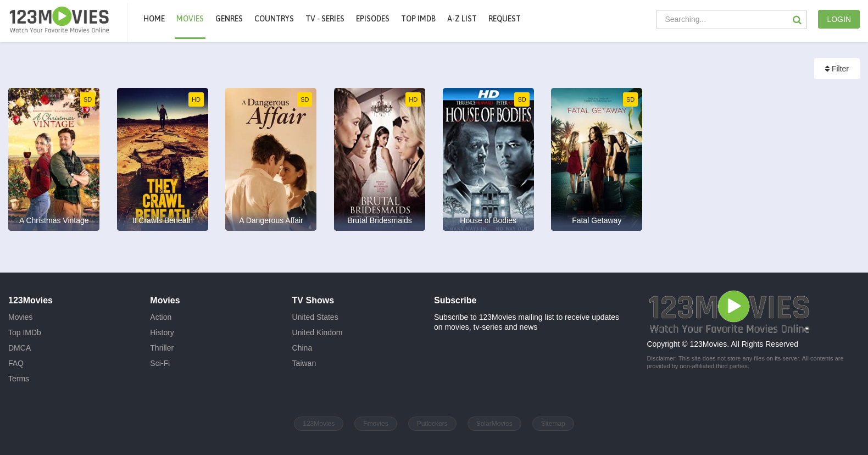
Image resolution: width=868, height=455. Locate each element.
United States (315, 317)
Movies (20, 317)
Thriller (162, 348)
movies (190, 19)
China (302, 348)
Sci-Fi (160, 363)
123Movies (319, 424)
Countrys (274, 19)
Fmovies (375, 424)
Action (161, 317)
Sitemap (553, 424)
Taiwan (304, 363)
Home (154, 19)
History (162, 332)
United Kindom (318, 332)
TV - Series (325, 19)
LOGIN (839, 19)
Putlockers (432, 424)
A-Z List (462, 19)
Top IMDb (418, 19)
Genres (229, 19)
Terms (19, 379)
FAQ (16, 363)
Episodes (373, 19)
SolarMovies (494, 424)
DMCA (20, 348)
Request (505, 19)
